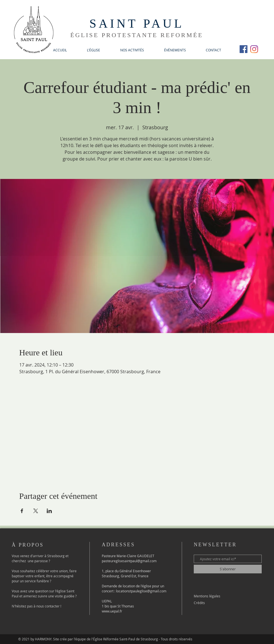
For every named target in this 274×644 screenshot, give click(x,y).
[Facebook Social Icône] (244, 49)
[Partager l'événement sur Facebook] (22, 511)
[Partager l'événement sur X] (36, 511)
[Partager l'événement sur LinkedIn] (49, 511)
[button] (94, 50)
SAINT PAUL (137, 24)
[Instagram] (254, 49)
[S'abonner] (228, 569)
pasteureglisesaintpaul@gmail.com (129, 561)
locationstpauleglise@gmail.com (141, 591)
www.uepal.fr (112, 611)
